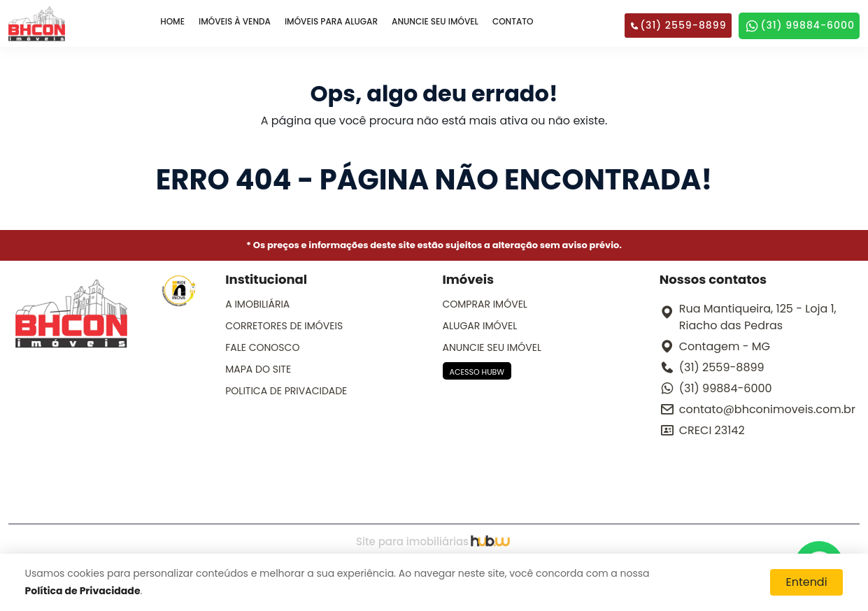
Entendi (806, 582)
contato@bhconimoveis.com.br (767, 409)
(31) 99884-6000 (799, 26)
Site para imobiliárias (434, 541)
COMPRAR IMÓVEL (485, 304)
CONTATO (513, 21)
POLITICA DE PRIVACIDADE (286, 391)
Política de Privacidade (83, 591)
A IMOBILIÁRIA (257, 304)
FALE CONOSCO (262, 347)
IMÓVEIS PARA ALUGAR (331, 21)
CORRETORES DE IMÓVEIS (284, 326)
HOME (172, 21)
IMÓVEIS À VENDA (235, 21)
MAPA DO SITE (258, 369)
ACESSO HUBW (477, 372)
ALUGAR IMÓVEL (480, 326)
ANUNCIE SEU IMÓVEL (435, 21)
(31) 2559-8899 (678, 25)
